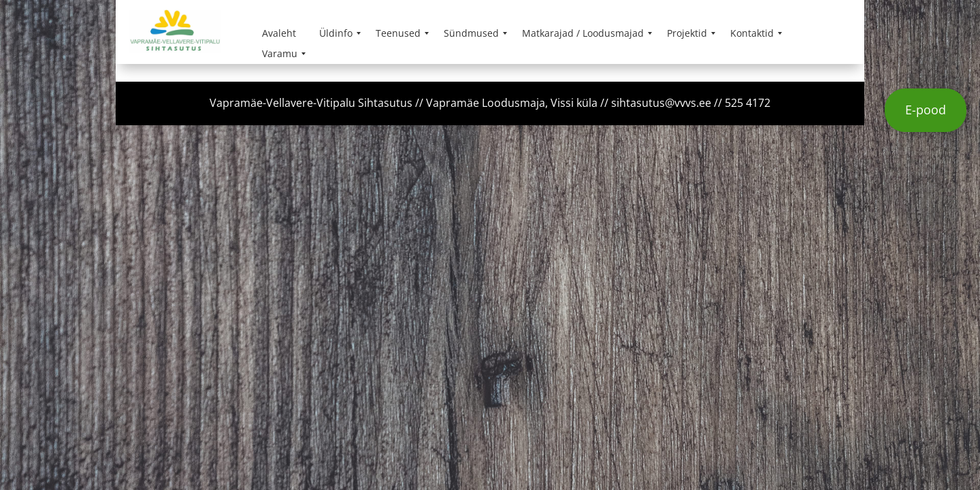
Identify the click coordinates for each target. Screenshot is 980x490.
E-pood (926, 110)
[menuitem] (279, 33)
